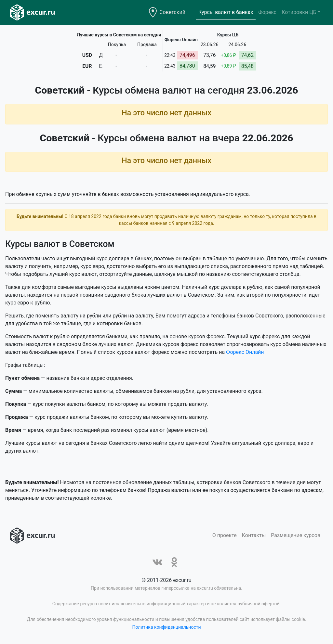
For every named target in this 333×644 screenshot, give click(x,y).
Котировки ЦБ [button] (299, 12)
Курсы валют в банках (226, 12)
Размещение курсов (296, 535)
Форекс (267, 12)
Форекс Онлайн (245, 352)
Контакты (254, 535)
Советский (172, 12)
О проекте (225, 535)
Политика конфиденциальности (166, 627)
